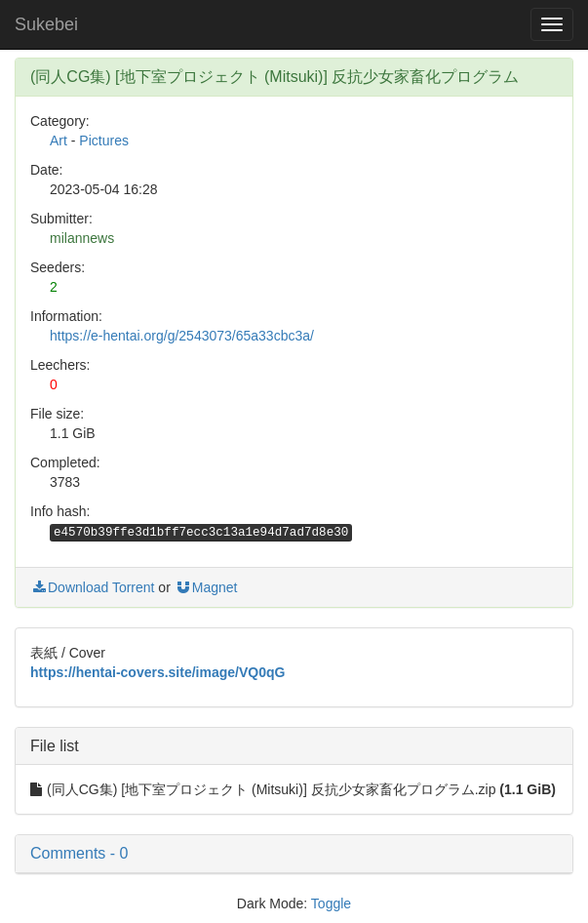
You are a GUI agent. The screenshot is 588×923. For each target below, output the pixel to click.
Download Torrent (92, 587)
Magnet (206, 587)
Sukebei (46, 24)
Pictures (104, 140)
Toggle (331, 903)
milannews (82, 238)
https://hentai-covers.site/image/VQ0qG (157, 672)
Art (59, 140)
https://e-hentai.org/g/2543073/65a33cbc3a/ (182, 336)
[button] (294, 854)
